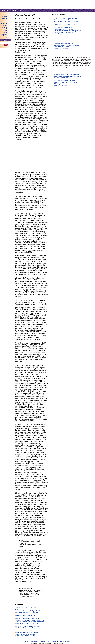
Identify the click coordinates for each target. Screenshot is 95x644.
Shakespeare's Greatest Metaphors (64, 81)
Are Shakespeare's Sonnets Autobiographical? (68, 31)
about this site (45, 642)
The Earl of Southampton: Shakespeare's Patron (31, 622)
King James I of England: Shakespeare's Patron (31, 620)
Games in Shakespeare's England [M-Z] (28, 612)
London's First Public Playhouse (26, 634)
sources (5, 22)
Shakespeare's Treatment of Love (64, 44)
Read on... (82, 67)
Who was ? (62, 78)
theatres (5, 25)
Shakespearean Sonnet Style (62, 20)
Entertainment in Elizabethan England (28, 633)
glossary (5, 34)
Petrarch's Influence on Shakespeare (65, 32)
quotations (4, 20)
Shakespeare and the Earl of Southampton (66, 75)
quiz (6, 38)
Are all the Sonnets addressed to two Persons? (68, 76)
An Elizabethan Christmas (24, 614)
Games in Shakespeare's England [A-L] (28, 611)
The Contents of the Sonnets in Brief (65, 25)
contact (23, 10)
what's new (35, 642)
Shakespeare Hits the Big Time (26, 636)
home (15, 10)
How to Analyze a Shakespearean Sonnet (66, 21)
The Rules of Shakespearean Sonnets (65, 23)
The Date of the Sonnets (61, 48)
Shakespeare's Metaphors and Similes (65, 82)
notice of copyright (64, 642)
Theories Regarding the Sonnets (63, 29)
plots (6, 29)
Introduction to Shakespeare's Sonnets (65, 18)
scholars (5, 36)
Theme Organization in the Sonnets (64, 34)
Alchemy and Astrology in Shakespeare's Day (30, 631)
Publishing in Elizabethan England (64, 84)
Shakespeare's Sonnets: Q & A (63, 28)
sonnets (5, 17)
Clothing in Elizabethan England (26, 616)
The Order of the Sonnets (61, 47)
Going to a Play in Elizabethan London (28, 623)
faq (6, 31)
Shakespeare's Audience (61, 85)
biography (4, 24)
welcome (5, 13)
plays (6, 15)
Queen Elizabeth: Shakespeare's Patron (28, 619)
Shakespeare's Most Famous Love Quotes (66, 45)
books (5, 32)
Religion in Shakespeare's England (27, 628)
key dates (4, 27)
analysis (5, 18)
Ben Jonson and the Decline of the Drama (29, 626)
